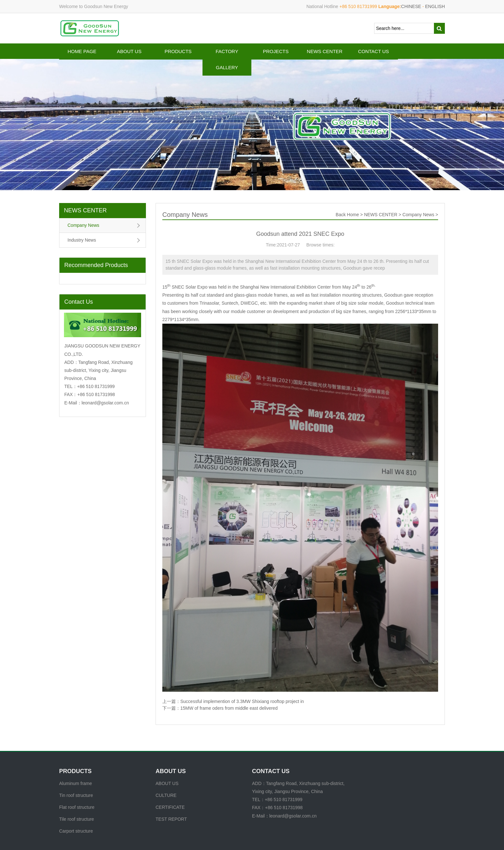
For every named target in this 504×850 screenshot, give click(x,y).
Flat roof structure (77, 807)
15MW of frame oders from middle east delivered (229, 708)
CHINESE (411, 6)
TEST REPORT (171, 819)
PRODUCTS (178, 51)
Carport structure (76, 831)
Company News (83, 225)
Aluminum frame (76, 783)
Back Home (347, 215)
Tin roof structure (76, 795)
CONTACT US (373, 51)
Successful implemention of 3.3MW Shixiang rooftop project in (242, 701)
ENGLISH (435, 6)
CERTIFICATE (170, 807)
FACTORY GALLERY (227, 59)
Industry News (82, 240)
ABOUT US (129, 51)
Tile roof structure (76, 819)
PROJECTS (276, 51)
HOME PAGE (82, 51)
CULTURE (166, 795)
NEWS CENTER (325, 51)
